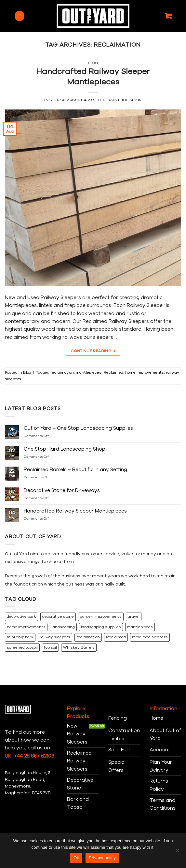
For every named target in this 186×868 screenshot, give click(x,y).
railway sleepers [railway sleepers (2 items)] (55, 637)
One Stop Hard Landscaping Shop (65, 449)
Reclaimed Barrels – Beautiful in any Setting (75, 470)
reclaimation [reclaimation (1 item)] (88, 637)
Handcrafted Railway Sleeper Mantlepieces (93, 77)
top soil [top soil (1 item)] (50, 647)
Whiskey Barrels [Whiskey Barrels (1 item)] (79, 647)
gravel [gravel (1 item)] (134, 616)
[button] (20, 16)
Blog (93, 63)
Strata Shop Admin (122, 100)
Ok (76, 858)
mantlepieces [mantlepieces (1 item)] (140, 627)
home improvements (145, 372)
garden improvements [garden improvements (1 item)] (101, 616)
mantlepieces (89, 372)
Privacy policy (102, 858)
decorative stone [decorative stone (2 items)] (58, 616)
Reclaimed (113, 372)
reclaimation (62, 372)
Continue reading (93, 351)
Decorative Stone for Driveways (62, 490)
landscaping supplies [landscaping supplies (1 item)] (101, 627)
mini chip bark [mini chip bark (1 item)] (20, 637)
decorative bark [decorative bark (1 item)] (21, 616)
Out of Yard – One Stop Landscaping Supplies (78, 428)
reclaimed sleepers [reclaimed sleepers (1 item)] (150, 637)
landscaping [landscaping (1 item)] (63, 627)
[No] (177, 852)
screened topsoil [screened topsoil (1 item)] (22, 647)
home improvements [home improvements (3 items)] (26, 627)
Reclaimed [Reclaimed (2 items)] (116, 637)
